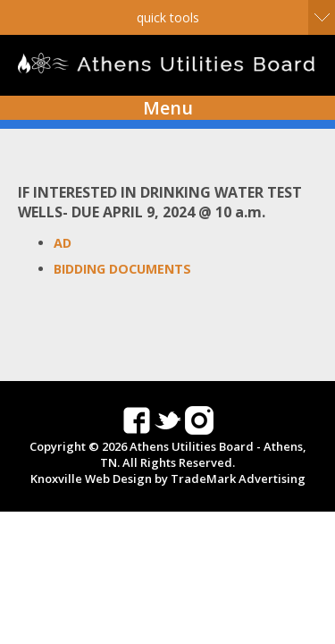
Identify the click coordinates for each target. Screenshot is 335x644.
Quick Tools (168, 17)
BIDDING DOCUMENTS (122, 269)
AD (63, 243)
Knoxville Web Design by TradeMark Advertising (168, 479)
